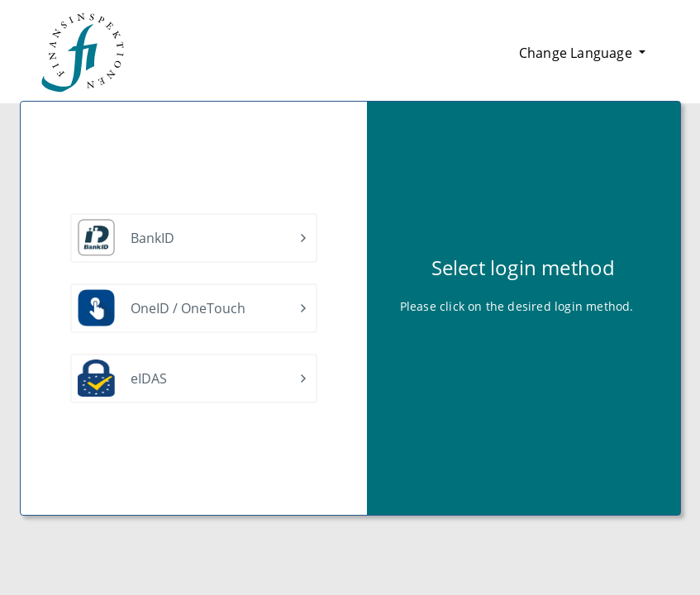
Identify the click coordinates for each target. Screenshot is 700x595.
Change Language (577, 53)
